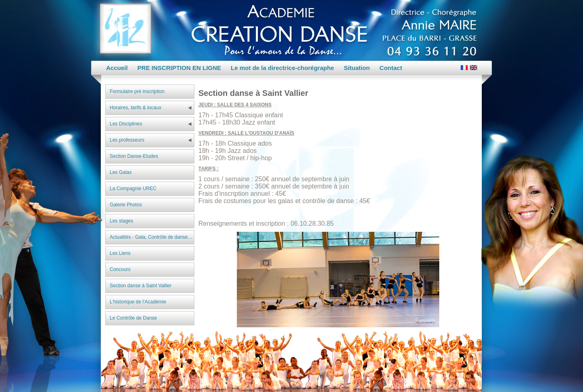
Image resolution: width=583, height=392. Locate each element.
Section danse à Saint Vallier (141, 286)
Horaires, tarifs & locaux (135, 108)
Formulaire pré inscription (137, 91)
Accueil (117, 68)
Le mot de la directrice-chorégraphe (282, 68)
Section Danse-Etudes (134, 156)
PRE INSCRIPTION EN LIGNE (179, 68)
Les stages (121, 221)
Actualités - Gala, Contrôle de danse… (151, 237)
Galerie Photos (126, 205)
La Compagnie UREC (133, 189)
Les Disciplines (126, 124)
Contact (391, 68)
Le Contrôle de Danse (133, 318)
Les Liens (120, 253)
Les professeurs (127, 140)
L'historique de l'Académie (138, 302)
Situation (357, 68)
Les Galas (121, 172)
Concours (120, 269)
